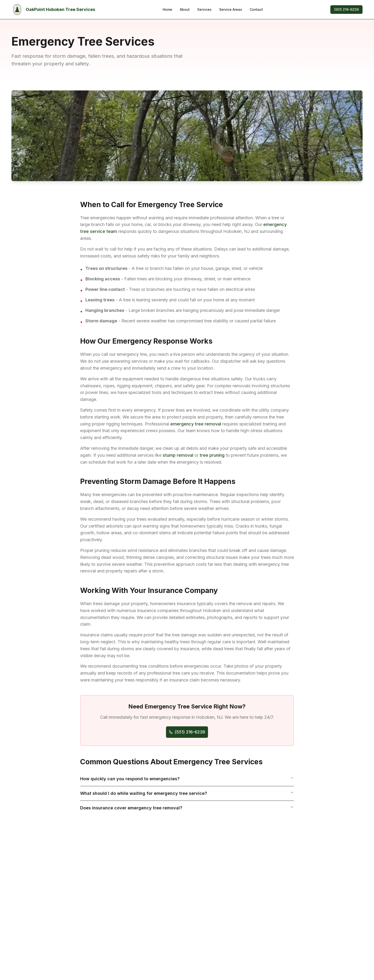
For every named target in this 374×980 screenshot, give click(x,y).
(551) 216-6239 (346, 9)
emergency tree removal (196, 424)
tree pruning (212, 455)
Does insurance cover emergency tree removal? (187, 808)
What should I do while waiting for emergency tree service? (187, 793)
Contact (256, 9)
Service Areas (231, 9)
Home (167, 9)
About (185, 9)
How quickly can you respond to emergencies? (187, 779)
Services (204, 9)
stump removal (178, 455)
